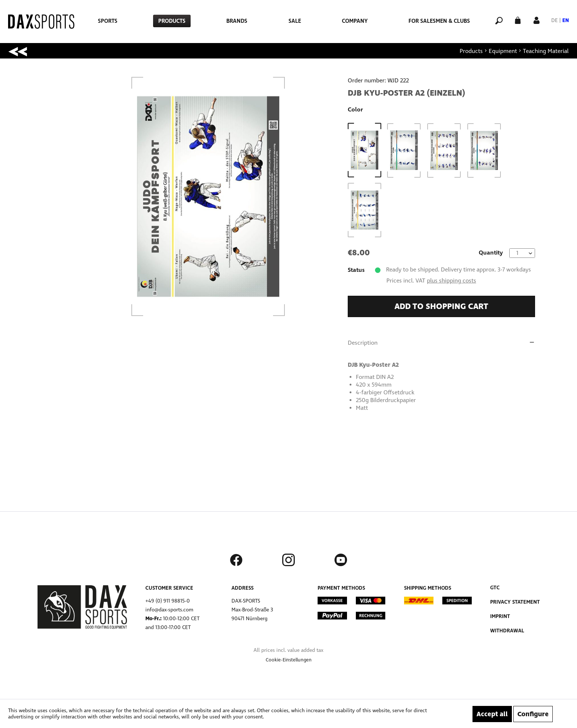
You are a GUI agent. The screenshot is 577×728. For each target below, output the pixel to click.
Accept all (492, 714)
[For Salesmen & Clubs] (439, 21)
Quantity (491, 253)
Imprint (500, 616)
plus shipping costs (452, 280)
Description (363, 343)
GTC (495, 588)
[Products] (172, 21)
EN (566, 20)
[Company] (355, 21)
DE (555, 20)
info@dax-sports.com (169, 610)
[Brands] (237, 21)
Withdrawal (507, 631)
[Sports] (108, 21)
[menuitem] (108, 21)
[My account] (537, 20)
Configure (533, 714)
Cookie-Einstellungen (289, 660)
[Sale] (295, 21)
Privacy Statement (515, 602)
